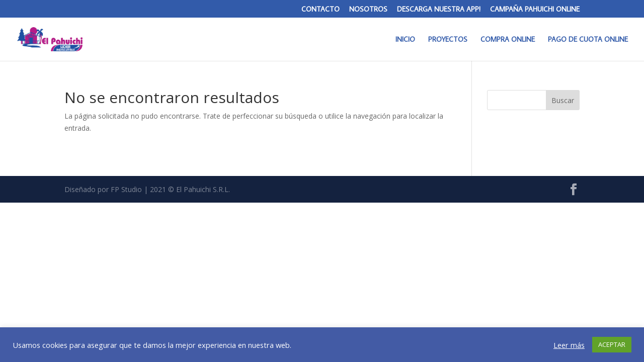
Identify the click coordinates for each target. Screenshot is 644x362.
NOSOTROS (368, 10)
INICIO (405, 40)
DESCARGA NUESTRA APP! (439, 10)
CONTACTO (320, 10)
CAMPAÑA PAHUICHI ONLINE (535, 10)
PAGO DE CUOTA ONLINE (588, 40)
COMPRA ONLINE (508, 40)
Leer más (569, 345)
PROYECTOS (448, 40)
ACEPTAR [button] (612, 344)
